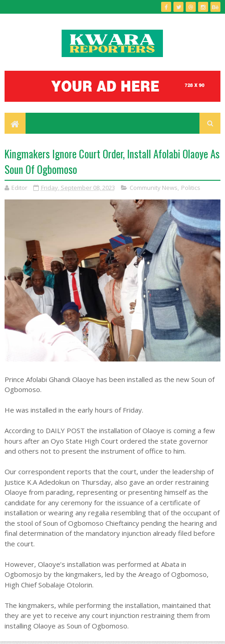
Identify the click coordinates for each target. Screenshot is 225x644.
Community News (154, 188)
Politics (191, 188)
